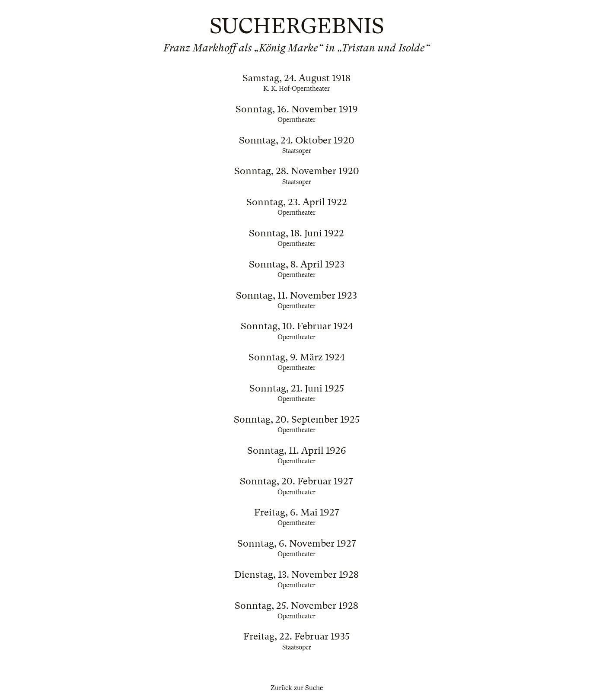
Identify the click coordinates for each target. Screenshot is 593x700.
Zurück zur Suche (297, 688)
